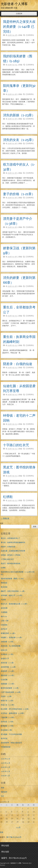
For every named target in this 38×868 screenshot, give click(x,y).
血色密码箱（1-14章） (9, 667)
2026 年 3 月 (5, 767)
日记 (2, 796)
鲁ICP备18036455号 (14, 837)
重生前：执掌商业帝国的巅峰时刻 (13, 542)
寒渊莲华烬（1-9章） (9, 633)
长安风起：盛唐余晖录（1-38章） (13, 713)
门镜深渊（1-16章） (8, 717)
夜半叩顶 (4, 739)
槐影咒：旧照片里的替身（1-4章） (13, 591)
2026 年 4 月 (5, 763)
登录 (2, 832)
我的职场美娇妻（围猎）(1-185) (12, 579)
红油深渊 (4, 680)
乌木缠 (3, 600)
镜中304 (4, 616)
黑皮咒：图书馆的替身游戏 (11, 563)
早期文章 (5, 518)
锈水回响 (4, 587)
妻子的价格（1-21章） (19, 194)
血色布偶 (4, 608)
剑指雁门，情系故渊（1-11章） (12, 638)
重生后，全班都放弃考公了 (11, 538)
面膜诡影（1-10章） (8, 684)
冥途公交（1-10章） (8, 705)
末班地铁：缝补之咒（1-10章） (12, 595)
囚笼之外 (4, 650)
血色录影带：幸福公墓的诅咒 (11, 743)
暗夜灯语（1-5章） (8, 701)
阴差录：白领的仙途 (18, 364)
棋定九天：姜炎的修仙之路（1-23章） (15, 604)
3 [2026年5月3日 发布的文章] (33, 808)
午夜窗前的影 (6, 747)
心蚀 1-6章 (5, 621)
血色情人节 (5, 659)
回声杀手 (4, 629)
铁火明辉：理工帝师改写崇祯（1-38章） (15, 709)
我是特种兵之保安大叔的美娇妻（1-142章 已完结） (19, 27)
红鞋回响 (4, 625)
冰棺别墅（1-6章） (8, 642)
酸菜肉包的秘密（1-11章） (10, 688)
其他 (2, 788)
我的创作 (4, 792)
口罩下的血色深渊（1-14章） (11, 692)
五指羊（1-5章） (7, 696)
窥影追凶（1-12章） (8, 675)
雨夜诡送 (4, 583)
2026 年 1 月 (5, 776)
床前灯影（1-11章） (8, 663)
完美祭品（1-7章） (8, 654)
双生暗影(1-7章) (6, 730)
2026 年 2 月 (5, 771)
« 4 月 (18, 827)
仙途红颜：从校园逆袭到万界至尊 (13, 551)
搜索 (2, 523)
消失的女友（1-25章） (19, 140)
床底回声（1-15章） (8, 671)
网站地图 (5, 846)
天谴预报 (4, 612)
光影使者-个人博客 (14, 4)
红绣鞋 (8, 497)
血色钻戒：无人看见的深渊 (11, 646)
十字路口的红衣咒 (16, 445)
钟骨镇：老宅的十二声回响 (11, 555)
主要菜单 (19, 14)
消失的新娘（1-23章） (19, 115)
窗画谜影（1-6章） (8, 726)
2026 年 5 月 (5, 759)
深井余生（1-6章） (8, 722)
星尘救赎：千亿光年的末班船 (11, 734)
